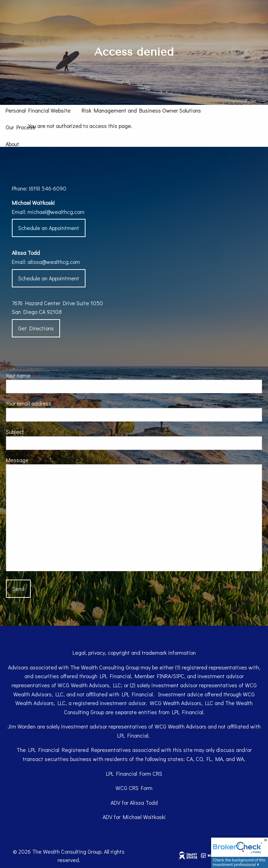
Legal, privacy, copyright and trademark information (134, 652)
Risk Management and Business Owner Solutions (141, 110)
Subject (41, 432)
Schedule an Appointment (49, 228)
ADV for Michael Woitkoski (134, 817)
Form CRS (151, 773)
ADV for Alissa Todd (134, 802)
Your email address (55, 403)
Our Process (20, 127)
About (12, 144)
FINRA (164, 676)
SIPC (179, 676)
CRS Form (141, 788)
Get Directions (36, 328)
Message (43, 460)
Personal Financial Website (38, 110)
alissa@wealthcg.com (54, 262)
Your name (44, 375)
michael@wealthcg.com (56, 212)
